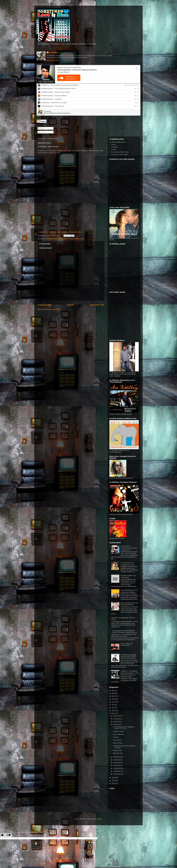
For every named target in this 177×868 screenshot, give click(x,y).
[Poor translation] (8, 835)
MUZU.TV (79, 232)
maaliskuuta (118, 768)
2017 (114, 708)
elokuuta (116, 724)
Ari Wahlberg (54, 53)
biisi (55, 239)
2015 (114, 713)
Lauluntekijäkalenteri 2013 (129, 590)
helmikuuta (117, 771)
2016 (114, 710)
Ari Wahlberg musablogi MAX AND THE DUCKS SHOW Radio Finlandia (128, 656)
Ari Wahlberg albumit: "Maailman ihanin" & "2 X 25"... (124, 728)
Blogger (99, 819)
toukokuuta (117, 763)
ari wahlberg (49, 239)
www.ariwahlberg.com (118, 142)
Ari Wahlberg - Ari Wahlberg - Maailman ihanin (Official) (56, 232)
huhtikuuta (117, 765)
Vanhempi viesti (97, 305)
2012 (114, 783)
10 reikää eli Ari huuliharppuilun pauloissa (129, 547)
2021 (114, 696)
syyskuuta (117, 722)
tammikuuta (117, 774)
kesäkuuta (117, 760)
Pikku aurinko (117, 740)
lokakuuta (117, 719)
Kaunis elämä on (118, 734)
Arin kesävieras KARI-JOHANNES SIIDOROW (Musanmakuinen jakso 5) (125, 632)
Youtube (114, 149)
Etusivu (71, 305)
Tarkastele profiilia (53, 60)
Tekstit (41, 128)
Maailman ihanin (63, 239)
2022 (114, 693)
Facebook (114, 147)
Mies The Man (118, 743)
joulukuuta (117, 716)
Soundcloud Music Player (119, 154)
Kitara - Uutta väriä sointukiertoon (127, 644)
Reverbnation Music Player (120, 152)
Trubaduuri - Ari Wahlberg (129, 671)
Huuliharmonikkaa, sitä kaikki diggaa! (128, 576)
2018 (114, 705)
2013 (114, 781)
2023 (114, 691)
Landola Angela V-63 (127, 563)
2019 (114, 702)
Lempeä (116, 737)
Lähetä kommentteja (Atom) (51, 309)
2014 (114, 778)
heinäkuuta (117, 757)
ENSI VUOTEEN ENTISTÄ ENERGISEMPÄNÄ (129, 604)
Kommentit (42, 132)
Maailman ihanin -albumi (77, 239)
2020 (114, 699)
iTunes (113, 145)
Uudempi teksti (44, 305)
